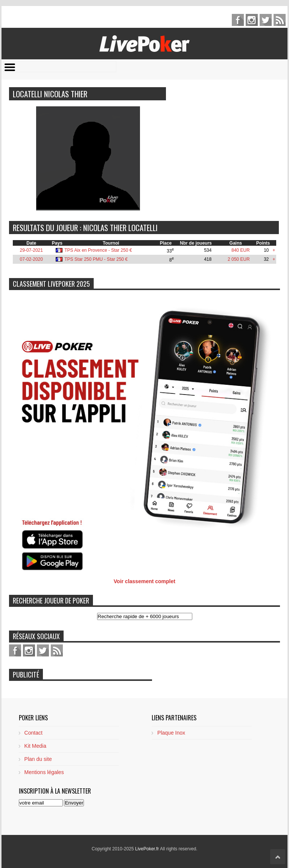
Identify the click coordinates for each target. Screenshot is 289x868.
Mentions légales (44, 772)
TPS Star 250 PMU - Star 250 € (96, 259)
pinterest (252, 20)
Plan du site (38, 759)
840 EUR (241, 250)
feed (280, 20)
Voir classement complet (144, 581)
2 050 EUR (239, 259)
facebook (238, 20)
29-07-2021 (31, 250)
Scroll (278, 857)
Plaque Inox (171, 733)
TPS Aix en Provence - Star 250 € (98, 250)
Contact (33, 733)
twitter (266, 20)
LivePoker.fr (148, 849)
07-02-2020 (31, 259)
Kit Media (35, 746)
